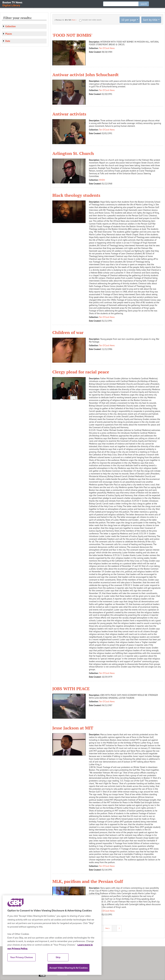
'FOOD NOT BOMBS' (72, 35)
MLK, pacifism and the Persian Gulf (88, 881)
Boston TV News (13, 4)
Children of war (68, 332)
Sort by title (150, 20)
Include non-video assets (92, 20)
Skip (58, 957)
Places (9, 34)
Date (8, 41)
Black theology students (76, 195)
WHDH (102, 180)
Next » (74, 20)
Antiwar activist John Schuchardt (85, 75)
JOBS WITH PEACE (71, 689)
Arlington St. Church (73, 153)
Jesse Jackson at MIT (73, 728)
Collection (10, 26)
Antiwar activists (69, 114)
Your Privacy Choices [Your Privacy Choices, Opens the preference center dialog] (22, 957)
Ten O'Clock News (107, 48)
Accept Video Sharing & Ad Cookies (68, 968)
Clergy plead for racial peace (81, 372)
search (144, 4)
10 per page (129, 20)
